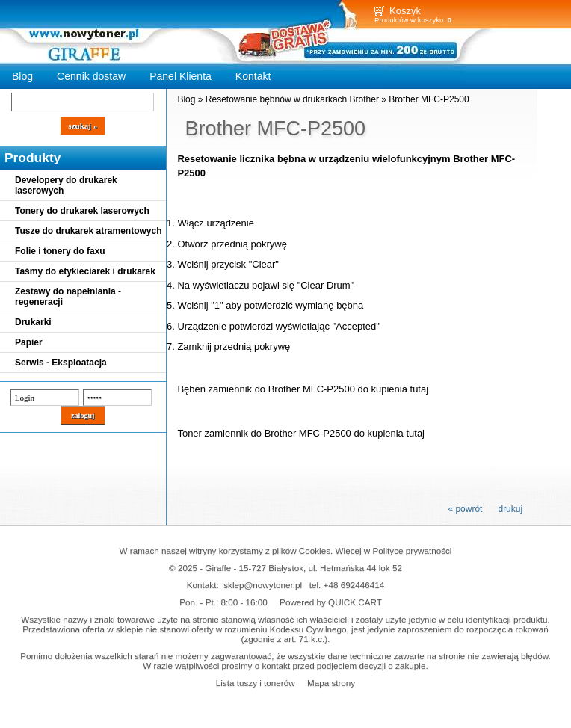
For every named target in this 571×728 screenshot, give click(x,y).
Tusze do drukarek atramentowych (89, 231)
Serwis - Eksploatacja (61, 363)
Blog (22, 76)
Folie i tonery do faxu (60, 251)
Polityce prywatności (413, 550)
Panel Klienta (180, 76)
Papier (29, 342)
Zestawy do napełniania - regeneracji (68, 297)
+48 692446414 (354, 585)
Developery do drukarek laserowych (66, 185)
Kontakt (253, 76)
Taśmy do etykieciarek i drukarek (85, 271)
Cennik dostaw (91, 76)
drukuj (510, 509)
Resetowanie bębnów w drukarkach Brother (292, 99)
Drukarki (33, 322)
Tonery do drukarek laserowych (82, 211)
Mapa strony (331, 683)
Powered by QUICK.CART (331, 602)
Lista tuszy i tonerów (256, 683)
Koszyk (405, 11)
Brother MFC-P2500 (429, 99)
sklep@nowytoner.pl (263, 585)
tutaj (420, 389)
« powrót (465, 509)
